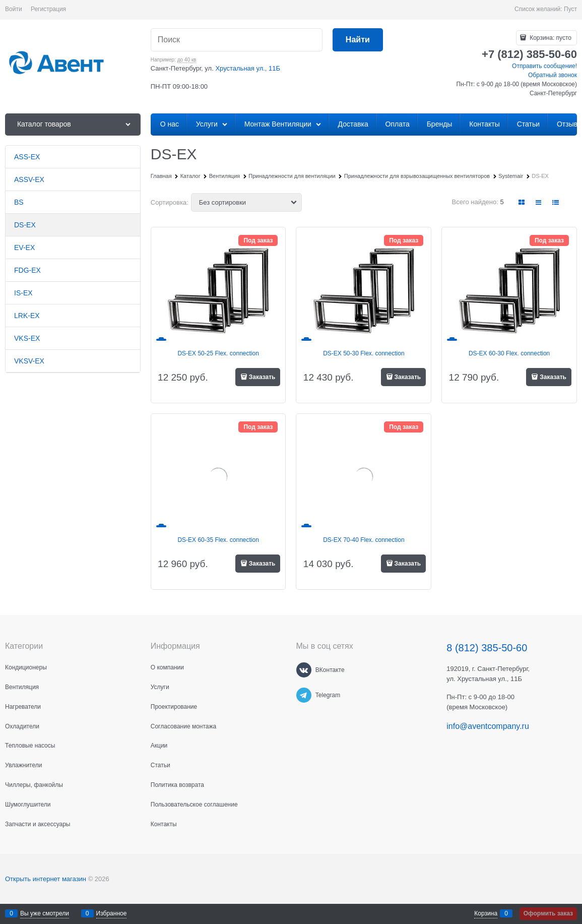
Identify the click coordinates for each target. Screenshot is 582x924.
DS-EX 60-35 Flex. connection (218, 540)
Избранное (112, 913)
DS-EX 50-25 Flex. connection (218, 353)
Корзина (486, 913)
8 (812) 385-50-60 (487, 648)
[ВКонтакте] (304, 670)
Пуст (570, 9)
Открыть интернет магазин (46, 879)
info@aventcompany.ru (488, 726)
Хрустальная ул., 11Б (248, 68)
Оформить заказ (548, 913)
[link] (522, 202)
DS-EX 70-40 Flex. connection (364, 540)
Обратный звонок (553, 75)
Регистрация (48, 9)
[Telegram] (304, 695)
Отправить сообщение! (544, 66)
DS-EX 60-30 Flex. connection (509, 353)
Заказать (262, 377)
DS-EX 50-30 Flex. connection (364, 353)
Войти (14, 9)
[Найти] (358, 40)
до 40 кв (187, 60)
